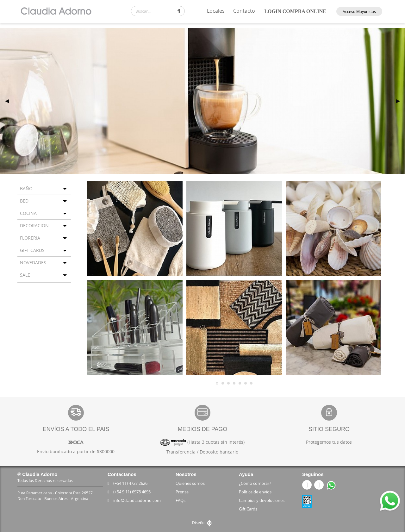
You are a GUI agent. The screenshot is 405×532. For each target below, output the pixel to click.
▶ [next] (401, 101)
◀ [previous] (9, 101)
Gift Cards (248, 509)
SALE (25, 275)
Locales (217, 11)
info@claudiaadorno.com (135, 500)
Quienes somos (190, 483)
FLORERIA (30, 238)
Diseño (203, 523)
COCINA (28, 213)
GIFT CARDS (32, 250)
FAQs (181, 500)
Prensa (182, 492)
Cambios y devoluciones (262, 500)
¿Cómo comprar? (255, 483)
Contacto (245, 11)
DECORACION (34, 225)
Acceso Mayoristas (359, 11)
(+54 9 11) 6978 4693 (130, 492)
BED (24, 201)
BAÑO (26, 188)
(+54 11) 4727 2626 (128, 483)
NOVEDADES (33, 263)
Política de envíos (255, 492)
